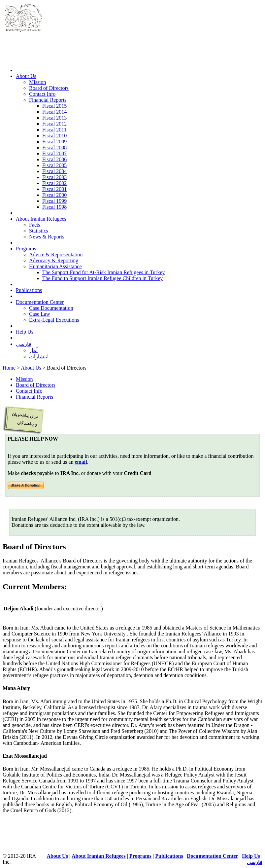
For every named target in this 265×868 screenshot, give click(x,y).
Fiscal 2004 (54, 171)
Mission (38, 82)
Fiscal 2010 (54, 136)
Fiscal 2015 (54, 106)
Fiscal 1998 (54, 207)
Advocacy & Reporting (54, 260)
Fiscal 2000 (54, 195)
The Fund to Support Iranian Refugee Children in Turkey (102, 278)
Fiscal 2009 (54, 142)
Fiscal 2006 (54, 159)
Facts (35, 225)
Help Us (25, 332)
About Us (26, 76)
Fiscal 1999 (54, 201)
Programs (26, 249)
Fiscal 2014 (54, 112)
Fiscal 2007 (54, 153)
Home (9, 368)
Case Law (40, 314)
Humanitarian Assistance (55, 266)
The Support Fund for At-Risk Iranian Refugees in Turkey (104, 272)
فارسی (24, 344)
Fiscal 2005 (54, 165)
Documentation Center (40, 302)
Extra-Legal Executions (54, 320)
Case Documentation (51, 308)
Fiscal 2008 (54, 147)
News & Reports (47, 237)
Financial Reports (48, 100)
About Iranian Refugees (41, 219)
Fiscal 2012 (54, 124)
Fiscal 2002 (54, 183)
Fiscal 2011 (54, 130)
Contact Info (42, 94)
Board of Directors (49, 88)
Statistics (39, 231)
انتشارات (39, 357)
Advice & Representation (56, 254)
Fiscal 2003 (54, 177)
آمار (33, 350)
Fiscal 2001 (54, 189)
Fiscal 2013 (54, 118)
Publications (29, 290)
